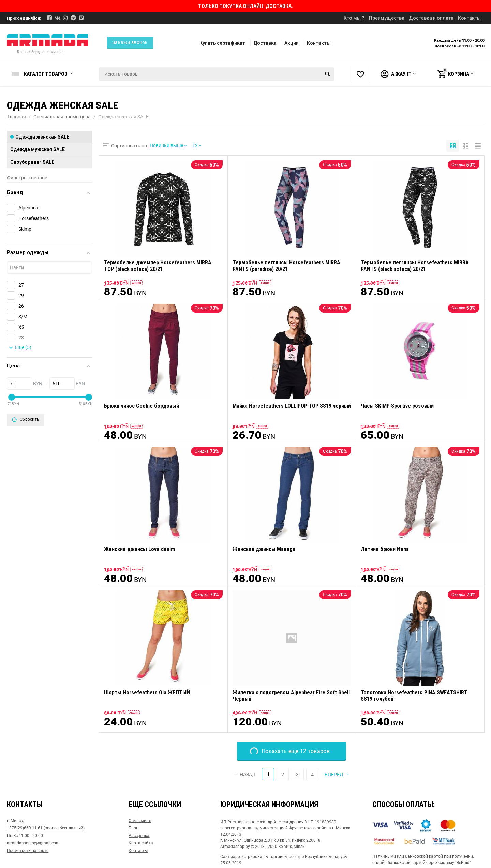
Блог (133, 828)
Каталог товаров (46, 74)
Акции (292, 43)
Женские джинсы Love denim (139, 549)
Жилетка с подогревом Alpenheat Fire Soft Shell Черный (291, 696)
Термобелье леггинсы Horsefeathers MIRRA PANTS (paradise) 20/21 (286, 266)
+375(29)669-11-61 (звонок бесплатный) (46, 828)
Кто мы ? (354, 18)
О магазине (140, 821)
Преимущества (387, 18)
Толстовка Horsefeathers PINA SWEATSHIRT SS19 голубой (414, 696)
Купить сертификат (222, 43)
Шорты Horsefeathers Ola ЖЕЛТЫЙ (147, 692)
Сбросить (26, 420)
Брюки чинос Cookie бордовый (142, 406)
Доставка (265, 43)
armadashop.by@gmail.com (33, 843)
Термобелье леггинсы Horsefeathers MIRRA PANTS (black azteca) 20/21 (415, 266)
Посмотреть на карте (28, 851)
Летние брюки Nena (385, 549)
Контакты (469, 18)
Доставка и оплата (431, 18)
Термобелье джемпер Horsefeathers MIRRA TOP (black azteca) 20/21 (158, 266)
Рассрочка (139, 836)
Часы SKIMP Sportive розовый (397, 406)
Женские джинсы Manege (264, 549)
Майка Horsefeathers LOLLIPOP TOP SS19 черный (292, 406)
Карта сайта (141, 843)
